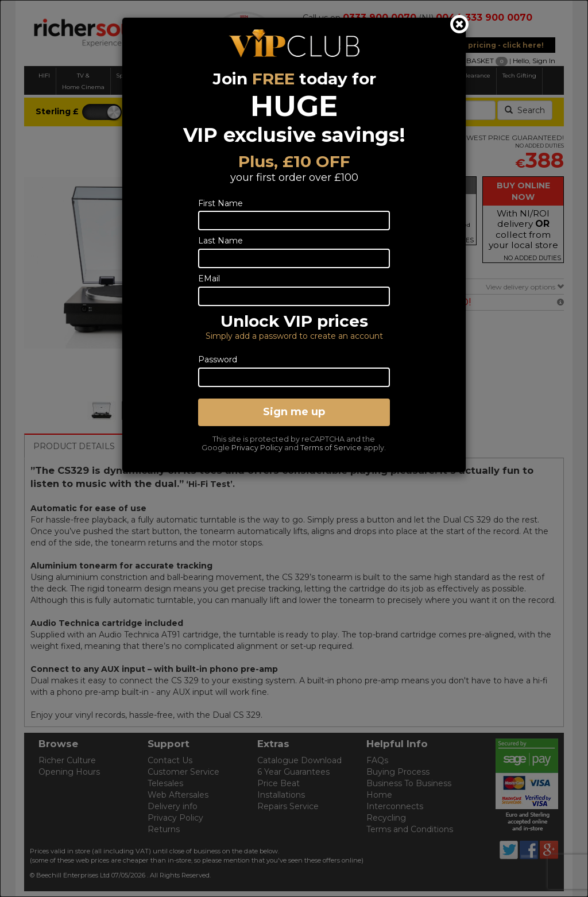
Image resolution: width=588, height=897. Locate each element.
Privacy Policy (257, 448)
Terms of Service (331, 448)
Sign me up (294, 412)
